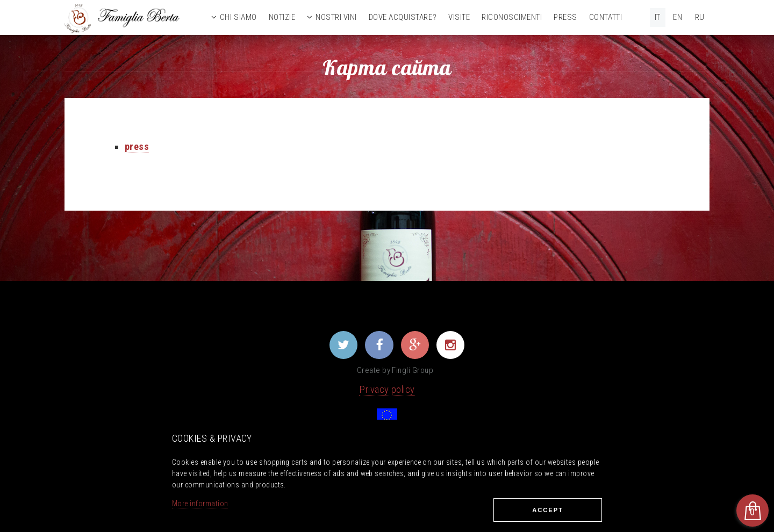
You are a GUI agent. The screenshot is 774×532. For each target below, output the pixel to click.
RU (700, 17)
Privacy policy (387, 390)
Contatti (605, 17)
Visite (459, 17)
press (137, 147)
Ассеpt (548, 510)
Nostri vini (336, 17)
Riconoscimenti (512, 17)
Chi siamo (238, 17)
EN (678, 17)
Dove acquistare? (403, 17)
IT (658, 17)
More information (200, 504)
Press (565, 17)
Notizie (282, 17)
